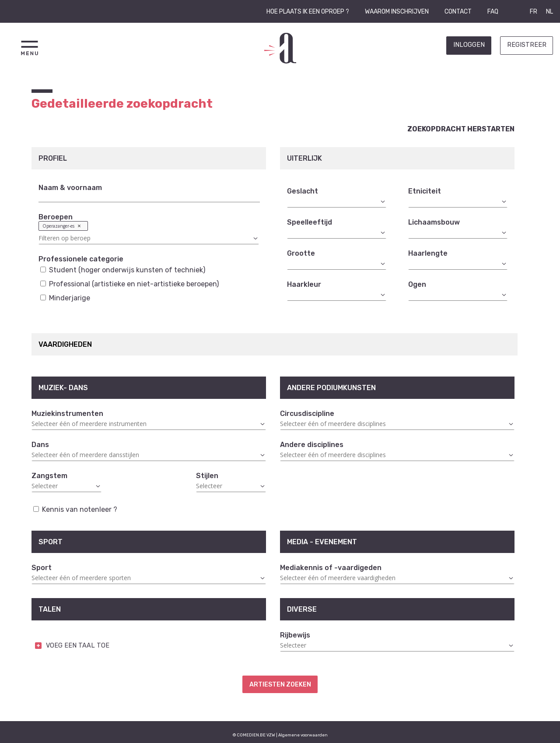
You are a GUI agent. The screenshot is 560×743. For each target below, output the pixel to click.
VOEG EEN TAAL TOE (78, 646)
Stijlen (207, 476)
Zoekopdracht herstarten (461, 129)
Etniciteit (425, 191)
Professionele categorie (81, 259)
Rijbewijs (295, 635)
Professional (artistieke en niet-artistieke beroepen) (129, 284)
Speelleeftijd (310, 222)
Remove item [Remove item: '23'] (79, 226)
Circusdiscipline (307, 414)
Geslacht (303, 191)
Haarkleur (304, 284)
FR (534, 12)
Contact (458, 12)
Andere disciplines (312, 445)
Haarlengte (428, 253)
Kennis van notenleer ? (75, 509)
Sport (42, 568)
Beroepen (56, 217)
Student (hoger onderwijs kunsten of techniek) (123, 270)
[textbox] (149, 238)
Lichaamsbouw (434, 222)
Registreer (527, 45)
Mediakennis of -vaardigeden (331, 568)
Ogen (417, 284)
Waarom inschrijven (397, 12)
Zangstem (49, 476)
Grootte (301, 253)
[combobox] (149, 233)
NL (549, 12)
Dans (40, 445)
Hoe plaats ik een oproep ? (308, 12)
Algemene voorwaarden (303, 735)
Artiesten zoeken (280, 685)
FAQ (493, 12)
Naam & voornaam (70, 188)
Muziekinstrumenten (67, 414)
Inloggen (469, 45)
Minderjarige (65, 298)
